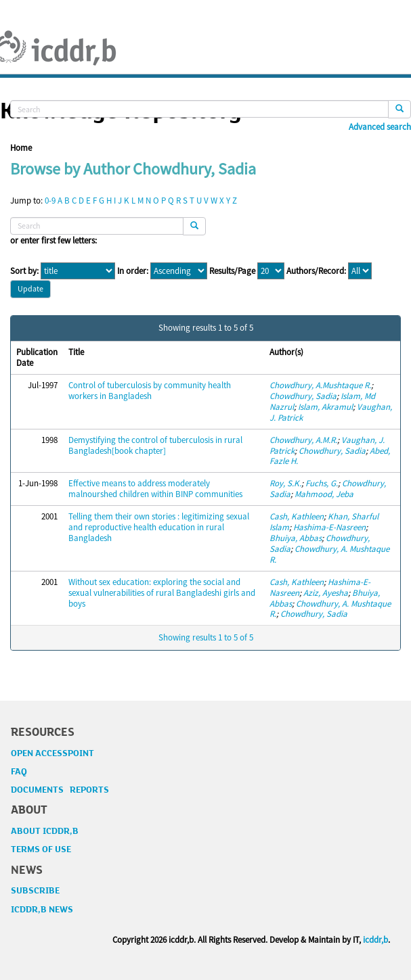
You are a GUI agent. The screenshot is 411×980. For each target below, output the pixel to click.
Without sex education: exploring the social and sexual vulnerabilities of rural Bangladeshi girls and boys (162, 593)
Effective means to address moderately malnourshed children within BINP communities (155, 489)
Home (21, 148)
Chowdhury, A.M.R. (303, 440)
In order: (133, 271)
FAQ (19, 772)
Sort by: (24, 271)
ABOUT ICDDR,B (45, 831)
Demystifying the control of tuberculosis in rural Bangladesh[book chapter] (155, 445)
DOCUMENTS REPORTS (60, 790)
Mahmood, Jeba (324, 494)
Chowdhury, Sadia (303, 396)
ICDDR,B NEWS (42, 910)
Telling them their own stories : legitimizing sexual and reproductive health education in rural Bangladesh (159, 527)
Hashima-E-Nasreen (329, 527)
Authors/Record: (316, 271)
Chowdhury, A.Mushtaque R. (320, 385)
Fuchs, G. (322, 483)
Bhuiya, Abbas (296, 538)
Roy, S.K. (285, 483)
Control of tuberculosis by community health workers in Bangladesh (150, 391)
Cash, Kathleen (297, 516)
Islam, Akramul (325, 407)
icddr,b (375, 940)
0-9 (50, 201)
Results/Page (232, 271)
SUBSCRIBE (35, 891)
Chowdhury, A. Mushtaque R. (329, 554)
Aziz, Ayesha (326, 593)
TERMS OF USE (41, 849)
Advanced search (380, 127)
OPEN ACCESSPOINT (52, 753)
